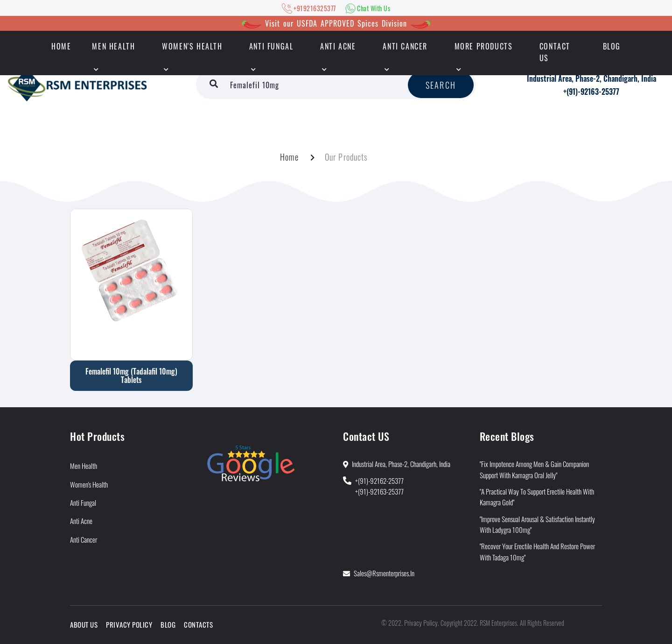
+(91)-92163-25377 (591, 92)
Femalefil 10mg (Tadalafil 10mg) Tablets (131, 375)
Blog (612, 46)
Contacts (198, 624)
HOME (61, 46)
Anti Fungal (271, 46)
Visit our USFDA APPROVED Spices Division (336, 23)
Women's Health (192, 46)
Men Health (113, 46)
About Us (84, 624)
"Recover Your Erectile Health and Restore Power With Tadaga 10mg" (537, 551)
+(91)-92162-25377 (379, 481)
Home (289, 157)
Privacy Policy (129, 624)
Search (441, 85)
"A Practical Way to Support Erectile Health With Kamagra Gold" (537, 497)
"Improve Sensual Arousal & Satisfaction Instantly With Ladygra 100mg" (537, 524)
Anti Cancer (405, 46)
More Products (484, 46)
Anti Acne (338, 46)
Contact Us (555, 52)
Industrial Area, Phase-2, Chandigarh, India (591, 78)
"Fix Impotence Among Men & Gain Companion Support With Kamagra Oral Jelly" (534, 469)
